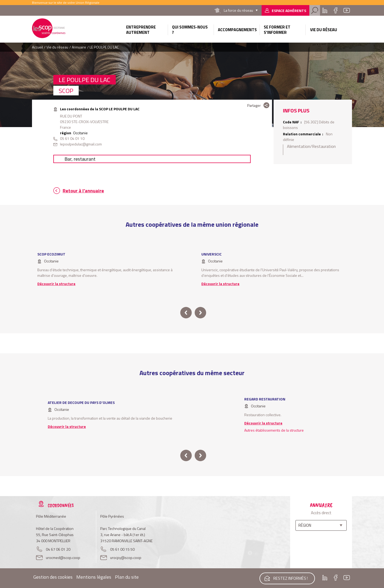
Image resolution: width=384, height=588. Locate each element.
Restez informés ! (290, 578)
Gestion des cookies (53, 577)
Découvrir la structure (56, 284)
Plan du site (127, 577)
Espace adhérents (289, 11)
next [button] (200, 313)
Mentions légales (94, 577)
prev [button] (186, 313)
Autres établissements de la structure (274, 430)
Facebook (335, 10)
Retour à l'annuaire (83, 191)
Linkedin (325, 10)
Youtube (347, 10)
